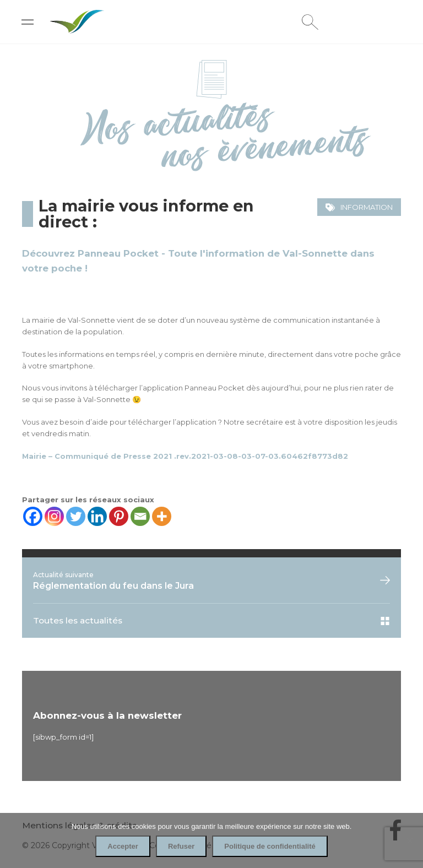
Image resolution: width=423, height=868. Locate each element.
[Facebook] (33, 516)
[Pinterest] (119, 516)
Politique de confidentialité (270, 846)
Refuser (181, 846)
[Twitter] (76, 516)
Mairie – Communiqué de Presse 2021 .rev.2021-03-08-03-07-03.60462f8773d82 (185, 456)
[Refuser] (409, 840)
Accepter (123, 846)
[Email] (140, 516)
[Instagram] (54, 516)
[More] (162, 516)
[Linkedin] (97, 516)
